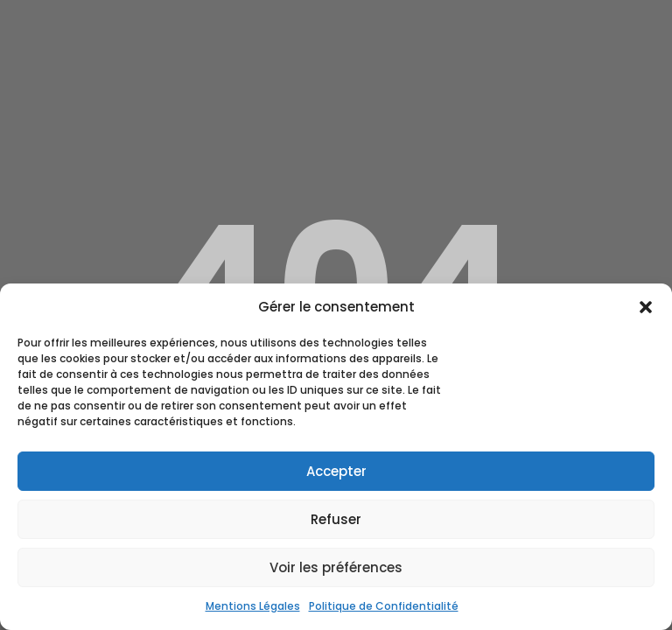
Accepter (336, 471)
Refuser (336, 519)
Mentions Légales (253, 606)
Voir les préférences (336, 567)
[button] (646, 307)
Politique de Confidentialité (384, 606)
